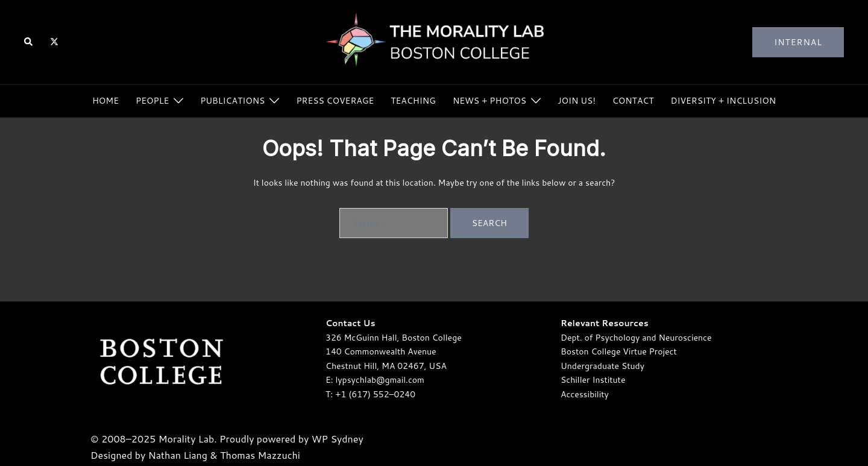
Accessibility (585, 394)
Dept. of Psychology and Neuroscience (636, 338)
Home (105, 101)
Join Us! (577, 101)
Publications (232, 101)
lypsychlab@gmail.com (380, 380)
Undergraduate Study (602, 366)
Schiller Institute (593, 380)
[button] (29, 43)
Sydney (347, 439)
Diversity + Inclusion (724, 101)
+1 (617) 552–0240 (375, 394)
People (152, 101)
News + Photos (489, 101)
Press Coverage (335, 101)
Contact (633, 101)
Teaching (413, 101)
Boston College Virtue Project (619, 351)
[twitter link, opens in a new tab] (54, 42)
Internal (798, 42)
